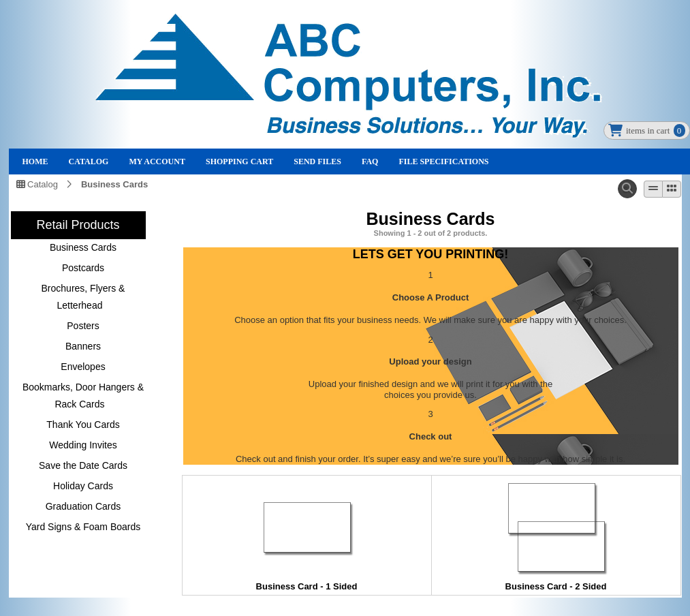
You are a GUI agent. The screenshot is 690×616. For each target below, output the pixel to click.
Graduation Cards (83, 506)
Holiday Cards (83, 486)
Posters (83, 326)
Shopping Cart (239, 161)
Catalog (89, 161)
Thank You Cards (83, 425)
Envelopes (83, 367)
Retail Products (78, 225)
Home (35, 161)
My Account (157, 161)
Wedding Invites (83, 445)
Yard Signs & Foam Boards (83, 527)
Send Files (317, 161)
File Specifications (443, 161)
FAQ (370, 161)
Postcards (83, 268)
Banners (83, 346)
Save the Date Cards (83, 465)
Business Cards (114, 184)
